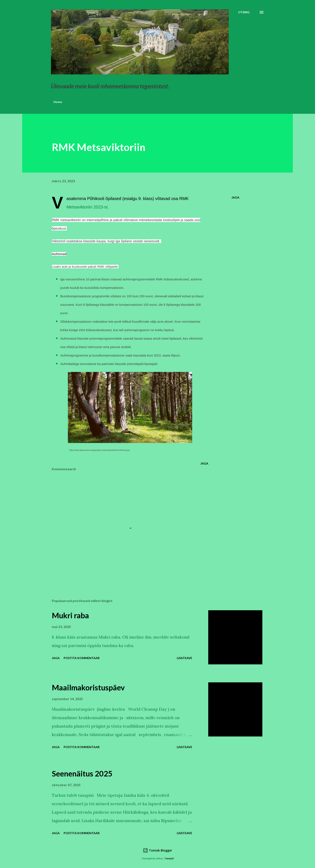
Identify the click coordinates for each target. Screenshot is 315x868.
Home (58, 102)
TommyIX (169, 859)
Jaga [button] (235, 197)
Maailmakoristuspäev (88, 687)
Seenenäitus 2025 (82, 773)
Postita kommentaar (82, 658)
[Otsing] (244, 12)
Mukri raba (70, 615)
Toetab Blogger (157, 850)
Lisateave (184, 658)
